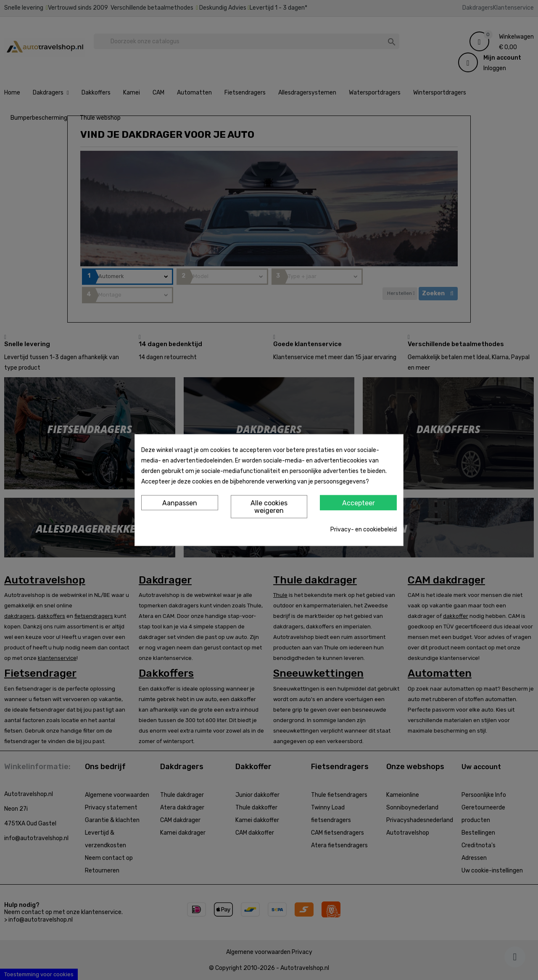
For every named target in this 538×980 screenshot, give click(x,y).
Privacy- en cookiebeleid (364, 529)
